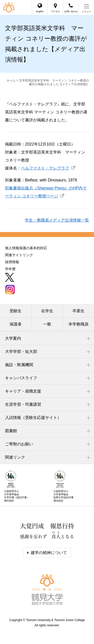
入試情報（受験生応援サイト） (33, 418)
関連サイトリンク (19, 255)
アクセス (55, 11)
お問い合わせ (71, 11)
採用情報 (12, 262)
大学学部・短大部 (21, 352)
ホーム (11, 80)
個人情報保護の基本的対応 (26, 248)
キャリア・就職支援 (23, 391)
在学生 (47, 311)
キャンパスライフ (21, 378)
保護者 (16, 324)
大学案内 (13, 338)
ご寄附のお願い (19, 444)
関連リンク (15, 457)
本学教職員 (78, 324)
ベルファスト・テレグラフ (45, 168)
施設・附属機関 (19, 365)
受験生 (16, 311)
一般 (47, 324)
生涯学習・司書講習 (23, 404)
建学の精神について (49, 553)
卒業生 (78, 311)
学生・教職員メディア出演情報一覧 (57, 220)
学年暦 (10, 269)
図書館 (11, 431)
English (40, 11)
